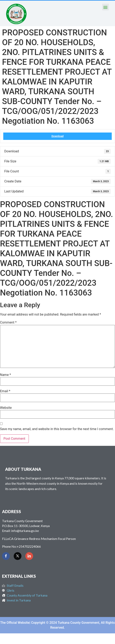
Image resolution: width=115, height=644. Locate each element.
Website (6, 408)
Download (57, 136)
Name (6, 375)
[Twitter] (18, 556)
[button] (106, 7)
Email (5, 391)
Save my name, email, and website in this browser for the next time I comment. (57, 429)
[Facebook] (6, 556)
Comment (8, 323)
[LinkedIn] (29, 556)
